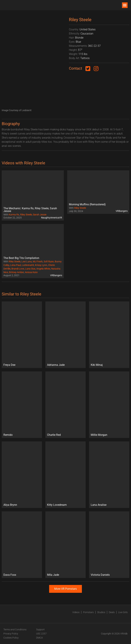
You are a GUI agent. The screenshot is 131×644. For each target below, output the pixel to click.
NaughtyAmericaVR (52, 218)
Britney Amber (16, 272)
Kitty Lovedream (57, 505)
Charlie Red (54, 435)
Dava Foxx (10, 575)
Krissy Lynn (41, 265)
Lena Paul (16, 265)
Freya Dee (9, 365)
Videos (76, 612)
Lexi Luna (27, 261)
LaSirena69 (28, 265)
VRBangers (122, 211)
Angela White (43, 269)
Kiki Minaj (97, 365)
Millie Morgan (99, 435)
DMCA (39, 638)
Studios (101, 612)
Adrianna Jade (56, 365)
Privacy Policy (11, 634)
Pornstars (88, 612)
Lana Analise (99, 505)
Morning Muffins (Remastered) (87, 204)
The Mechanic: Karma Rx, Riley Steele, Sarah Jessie (30, 210)
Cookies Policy (11, 638)
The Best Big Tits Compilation (21, 258)
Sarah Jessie (40, 215)
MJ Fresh (38, 261)
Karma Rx (14, 215)
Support (40, 629)
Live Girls (123, 612)
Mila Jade (53, 575)
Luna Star (30, 269)
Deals (112, 612)
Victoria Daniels (100, 575)
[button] (125, 5)
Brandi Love (18, 269)
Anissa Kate (31, 272)
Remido (8, 435)
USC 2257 (41, 634)
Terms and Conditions (15, 629)
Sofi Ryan (49, 261)
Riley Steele (26, 215)
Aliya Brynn (10, 505)
